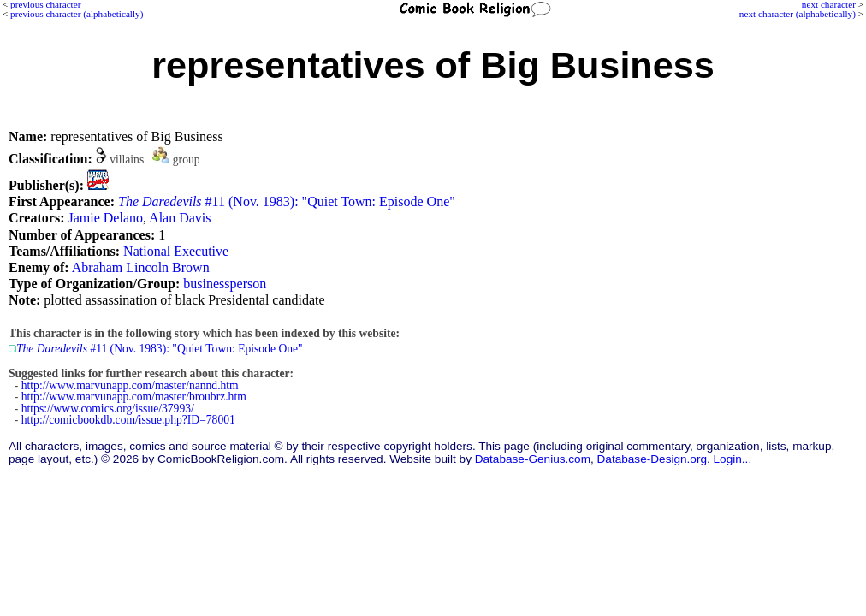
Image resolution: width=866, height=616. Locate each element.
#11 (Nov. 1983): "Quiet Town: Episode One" (287, 201)
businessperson (225, 284)
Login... (733, 459)
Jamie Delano (105, 218)
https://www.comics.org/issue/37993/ (108, 409)
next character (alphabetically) (798, 14)
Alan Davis (180, 218)
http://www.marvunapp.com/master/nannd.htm (130, 385)
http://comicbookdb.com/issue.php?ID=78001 (128, 420)
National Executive (176, 251)
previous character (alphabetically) (77, 14)
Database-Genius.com (533, 459)
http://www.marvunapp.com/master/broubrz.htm (134, 397)
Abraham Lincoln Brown (141, 267)
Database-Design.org (652, 459)
